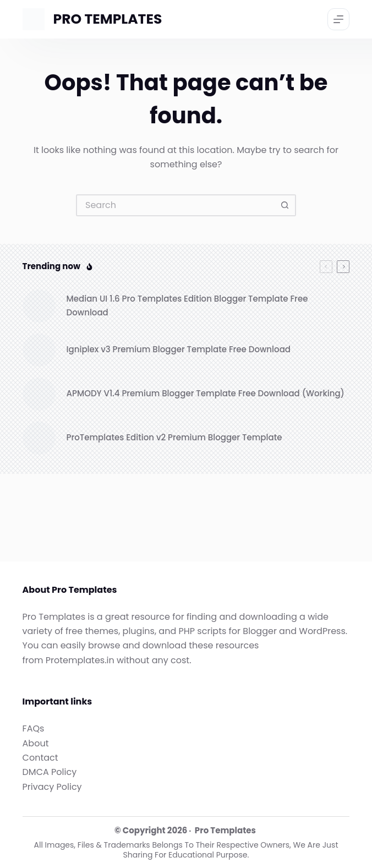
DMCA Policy (50, 772)
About (36, 743)
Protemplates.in (80, 660)
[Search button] (285, 205)
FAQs (34, 728)
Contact (40, 758)
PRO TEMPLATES (108, 19)
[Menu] (338, 19)
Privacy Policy (52, 787)
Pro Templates (225, 830)
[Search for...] (175, 205)
